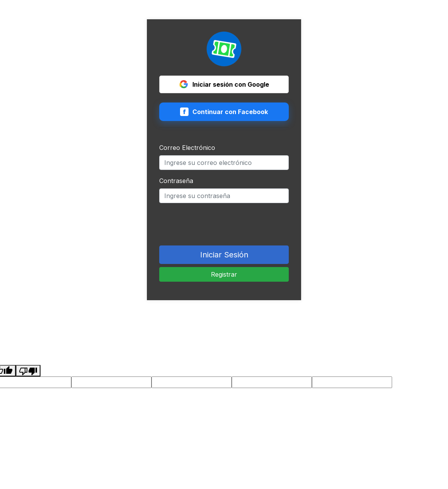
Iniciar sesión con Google (224, 84)
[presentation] (218, 224)
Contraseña (176, 181)
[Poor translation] (28, 371)
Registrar (224, 274)
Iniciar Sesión (224, 255)
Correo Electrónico (187, 148)
